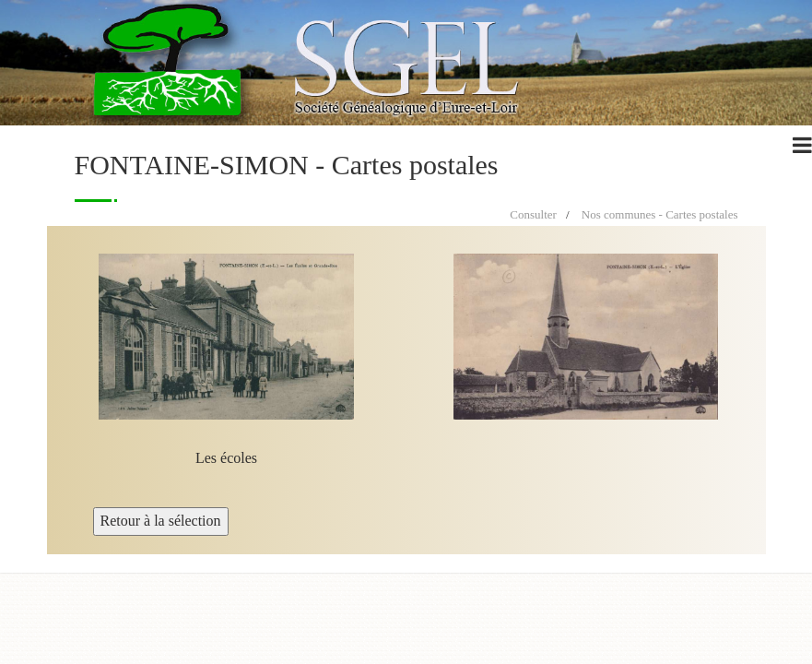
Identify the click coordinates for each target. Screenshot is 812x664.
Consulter (533, 214)
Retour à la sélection (161, 521)
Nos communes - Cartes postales (660, 214)
